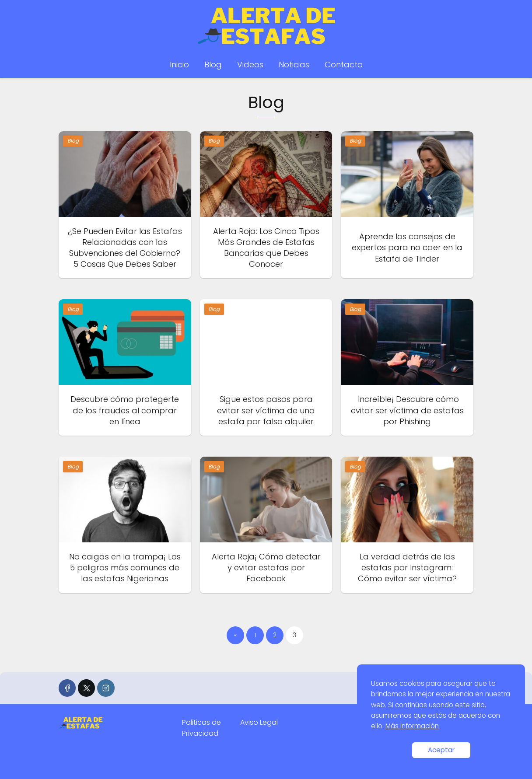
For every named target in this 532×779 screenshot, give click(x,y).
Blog (213, 65)
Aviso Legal (259, 722)
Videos (250, 65)
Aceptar (441, 750)
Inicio (179, 65)
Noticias (294, 65)
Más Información (412, 726)
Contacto (344, 65)
